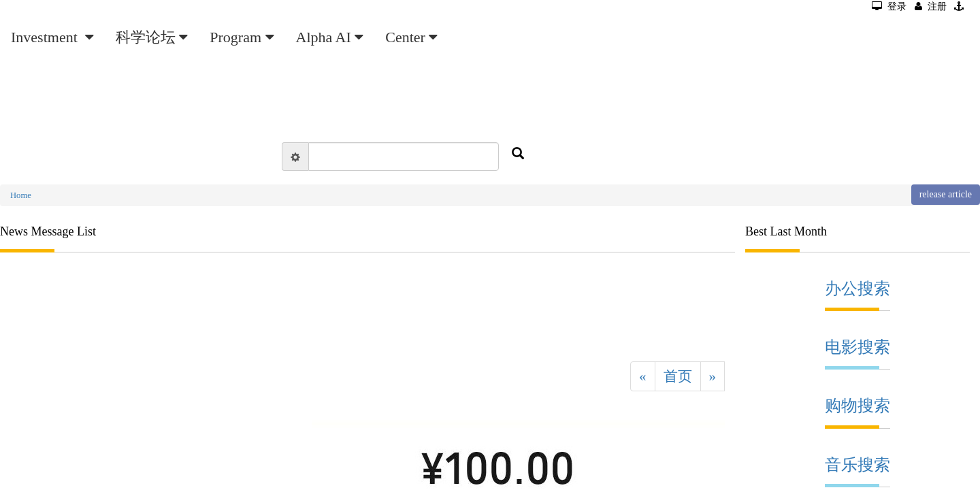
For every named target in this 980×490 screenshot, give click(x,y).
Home (21, 195)
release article (946, 194)
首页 (678, 376)
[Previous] (643, 376)
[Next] (713, 376)
